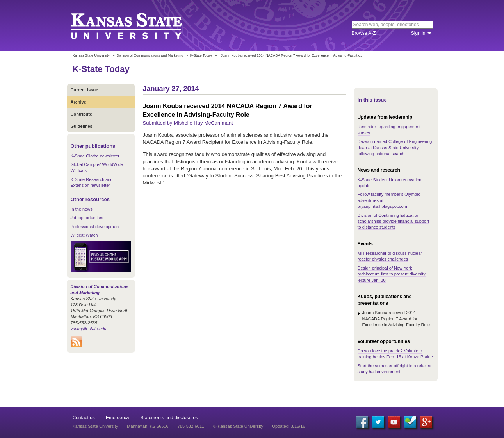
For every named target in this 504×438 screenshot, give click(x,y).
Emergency (118, 418)
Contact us (84, 418)
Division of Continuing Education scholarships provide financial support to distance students (393, 221)
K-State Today (201, 55)
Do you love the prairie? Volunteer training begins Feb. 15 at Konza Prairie (395, 354)
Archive (78, 102)
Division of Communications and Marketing (150, 55)
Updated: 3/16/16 (289, 426)
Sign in (418, 33)
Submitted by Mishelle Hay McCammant (188, 123)
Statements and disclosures (169, 418)
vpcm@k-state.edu (89, 329)
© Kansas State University (238, 426)
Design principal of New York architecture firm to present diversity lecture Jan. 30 (392, 274)
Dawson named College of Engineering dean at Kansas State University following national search (395, 147)
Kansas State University (136, 25)
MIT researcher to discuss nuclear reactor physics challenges (390, 256)
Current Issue (85, 90)
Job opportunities (87, 218)
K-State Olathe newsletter (95, 156)
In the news (82, 209)
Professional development (95, 227)
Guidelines (82, 126)
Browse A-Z (364, 33)
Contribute (82, 114)
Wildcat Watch (84, 235)
